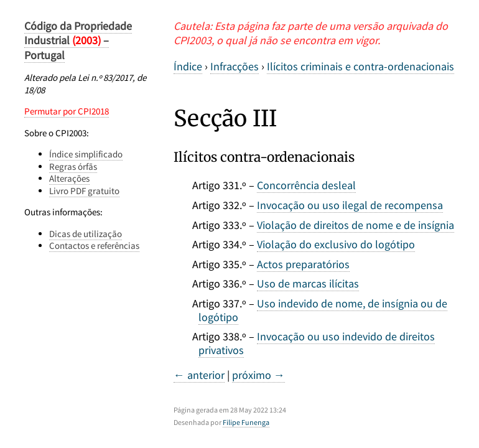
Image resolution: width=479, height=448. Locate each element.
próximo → (258, 375)
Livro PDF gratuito (84, 191)
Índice (188, 66)
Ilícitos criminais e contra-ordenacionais (360, 66)
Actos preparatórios (303, 264)
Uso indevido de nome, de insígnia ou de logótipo (323, 310)
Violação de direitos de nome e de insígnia (356, 225)
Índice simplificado (86, 154)
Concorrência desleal (306, 185)
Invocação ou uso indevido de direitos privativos (317, 343)
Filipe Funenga (246, 422)
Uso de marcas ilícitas (308, 283)
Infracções (235, 66)
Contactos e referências (94, 245)
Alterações (69, 178)
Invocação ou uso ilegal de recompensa (350, 205)
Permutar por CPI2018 (67, 111)
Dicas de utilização (86, 234)
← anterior (199, 375)
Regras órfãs (73, 166)
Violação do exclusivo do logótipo (336, 244)
